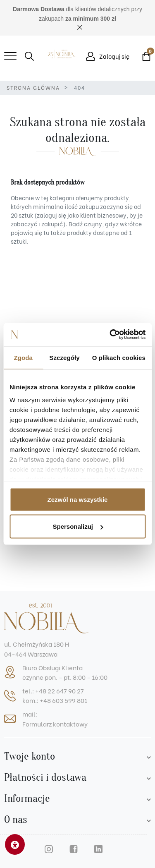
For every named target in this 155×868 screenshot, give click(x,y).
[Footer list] (149, 778)
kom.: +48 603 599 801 (55, 700)
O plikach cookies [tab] (119, 357)
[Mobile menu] (10, 56)
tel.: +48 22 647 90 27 (53, 691)
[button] (29, 56)
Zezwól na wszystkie (78, 499)
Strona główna (33, 88)
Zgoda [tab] (23, 357)
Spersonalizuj (78, 526)
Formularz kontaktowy (55, 724)
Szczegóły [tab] (64, 357)
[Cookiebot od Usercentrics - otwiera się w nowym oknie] (110, 335)
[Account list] (149, 757)
